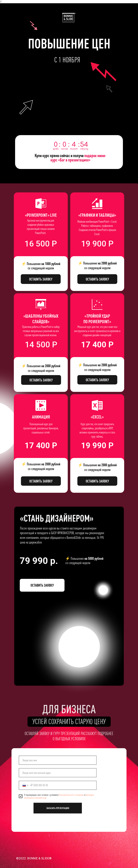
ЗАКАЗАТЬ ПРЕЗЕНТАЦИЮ (58, 807)
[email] (58, 773)
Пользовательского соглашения (71, 794)
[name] (58, 761)
